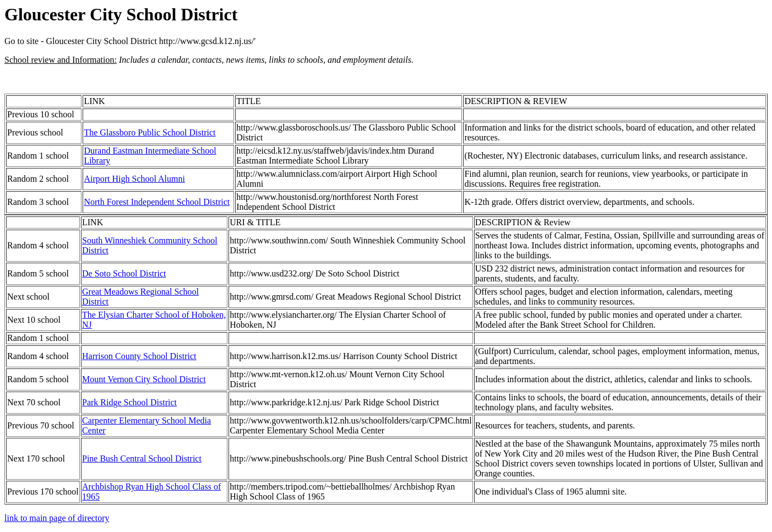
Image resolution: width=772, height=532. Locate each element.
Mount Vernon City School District (144, 379)
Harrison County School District (139, 356)
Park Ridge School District (129, 402)
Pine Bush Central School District (142, 458)
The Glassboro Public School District (149, 132)
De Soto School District (124, 273)
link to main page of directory (57, 518)
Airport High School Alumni (134, 179)
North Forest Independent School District (157, 202)
